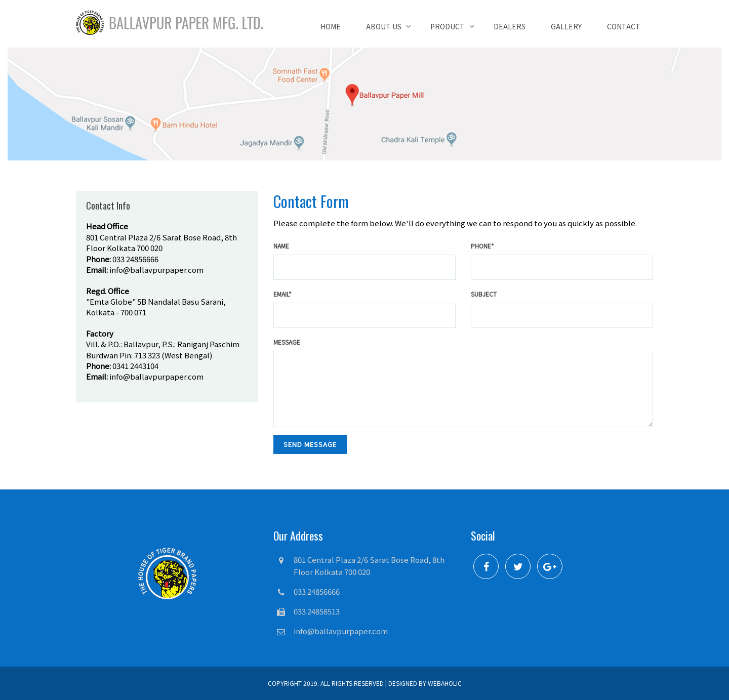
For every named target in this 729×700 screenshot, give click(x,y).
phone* (482, 246)
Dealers (510, 26)
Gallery (566, 26)
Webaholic (445, 683)
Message (287, 342)
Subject (484, 294)
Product (448, 26)
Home (331, 26)
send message (310, 444)
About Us (384, 26)
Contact (624, 26)
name (281, 246)
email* (282, 294)
